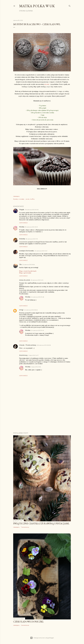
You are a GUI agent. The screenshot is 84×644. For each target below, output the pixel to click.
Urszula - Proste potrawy (28, 345)
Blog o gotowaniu (25, 273)
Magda (22, 210)
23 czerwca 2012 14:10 (37, 280)
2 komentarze (25, 625)
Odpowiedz (23, 223)
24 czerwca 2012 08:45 (31, 310)
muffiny (32, 199)
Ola (20, 264)
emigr (21, 310)
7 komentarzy (25, 527)
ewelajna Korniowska (26, 251)
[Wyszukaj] (70, 6)
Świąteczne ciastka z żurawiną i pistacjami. (41, 523)
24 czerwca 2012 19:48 (38, 297)
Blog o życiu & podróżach (28, 271)
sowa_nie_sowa (25, 280)
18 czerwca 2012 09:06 (32, 210)
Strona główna (26, 11)
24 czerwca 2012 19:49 (37, 330)
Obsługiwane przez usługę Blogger (42, 638)
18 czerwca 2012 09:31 (31, 227)
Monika (22, 227)
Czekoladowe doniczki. (28, 622)
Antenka (22, 239)
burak (28, 199)
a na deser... (22, 199)
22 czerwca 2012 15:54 (29, 265)
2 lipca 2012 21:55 (36, 367)
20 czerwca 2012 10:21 (41, 251)
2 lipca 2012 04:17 (33, 355)
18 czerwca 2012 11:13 (32, 239)
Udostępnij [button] (16, 196)
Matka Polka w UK (37, 6)
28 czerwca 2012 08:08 (44, 345)
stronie (47, 84)
